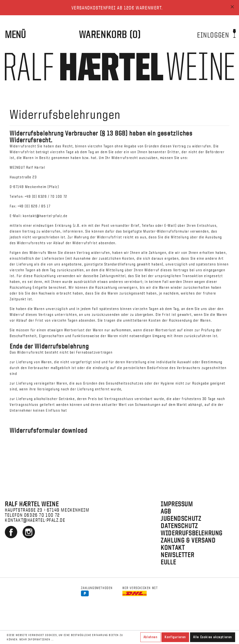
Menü (15, 34)
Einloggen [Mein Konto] (216, 33)
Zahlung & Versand (188, 540)
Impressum (177, 504)
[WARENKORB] (110, 34)
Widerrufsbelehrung (192, 533)
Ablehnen (151, 637)
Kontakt (173, 547)
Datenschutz (179, 526)
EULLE (168, 562)
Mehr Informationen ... (37, 639)
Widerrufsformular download (49, 430)
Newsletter (177, 555)
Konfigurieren (175, 637)
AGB (166, 511)
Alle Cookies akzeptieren (213, 637)
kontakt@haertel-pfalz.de (35, 520)
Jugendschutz (181, 518)
